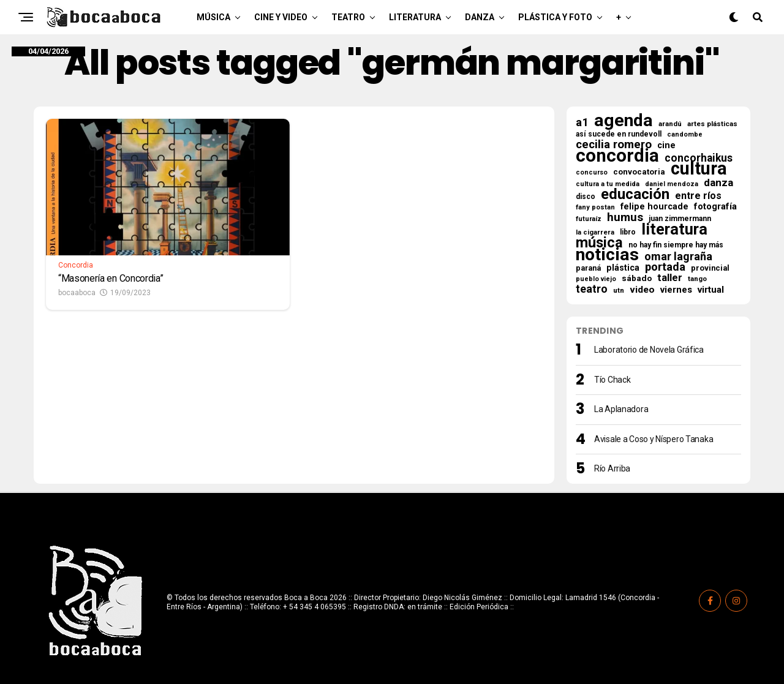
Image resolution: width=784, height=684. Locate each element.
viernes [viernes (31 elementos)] (676, 290)
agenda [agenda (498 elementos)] (624, 121)
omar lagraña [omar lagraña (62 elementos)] (678, 257)
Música (213, 17)
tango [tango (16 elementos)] (697, 279)
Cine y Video (281, 17)
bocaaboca (77, 293)
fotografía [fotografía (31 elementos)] (715, 206)
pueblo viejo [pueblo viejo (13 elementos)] (596, 279)
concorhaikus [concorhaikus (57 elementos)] (699, 158)
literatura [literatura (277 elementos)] (674, 229)
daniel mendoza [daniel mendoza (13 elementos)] (672, 184)
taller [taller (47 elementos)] (670, 278)
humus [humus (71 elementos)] (625, 217)
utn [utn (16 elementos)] (619, 290)
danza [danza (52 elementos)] (718, 182)
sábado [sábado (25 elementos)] (637, 278)
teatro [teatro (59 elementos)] (592, 289)
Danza (480, 17)
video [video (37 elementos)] (642, 290)
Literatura (415, 17)
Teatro (348, 17)
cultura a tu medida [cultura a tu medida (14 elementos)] (608, 184)
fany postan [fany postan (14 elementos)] (595, 207)
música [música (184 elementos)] (599, 242)
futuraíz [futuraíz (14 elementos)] (589, 219)
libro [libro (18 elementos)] (628, 232)
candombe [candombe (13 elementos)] (685, 134)
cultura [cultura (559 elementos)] (699, 168)
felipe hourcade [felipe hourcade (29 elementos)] (654, 207)
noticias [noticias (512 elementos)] (607, 255)
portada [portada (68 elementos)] (665, 267)
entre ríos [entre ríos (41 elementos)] (698, 196)
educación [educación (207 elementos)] (635, 194)
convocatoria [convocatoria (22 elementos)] (639, 172)
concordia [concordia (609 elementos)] (617, 156)
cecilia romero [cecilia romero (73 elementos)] (614, 145)
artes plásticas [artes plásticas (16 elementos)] (712, 124)
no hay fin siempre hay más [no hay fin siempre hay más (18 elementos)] (676, 245)
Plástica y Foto (555, 17)
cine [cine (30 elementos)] (666, 146)
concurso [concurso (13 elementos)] (592, 172)
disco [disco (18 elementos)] (586, 197)
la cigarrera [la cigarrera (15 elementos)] (595, 232)
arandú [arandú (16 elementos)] (670, 124)
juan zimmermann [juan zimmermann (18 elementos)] (680, 219)
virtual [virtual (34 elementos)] (711, 290)
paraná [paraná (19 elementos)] (588, 268)
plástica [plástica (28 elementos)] (623, 268)
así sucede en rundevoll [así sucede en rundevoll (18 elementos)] (619, 134)
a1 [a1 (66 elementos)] (582, 122)
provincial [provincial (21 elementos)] (710, 268)
